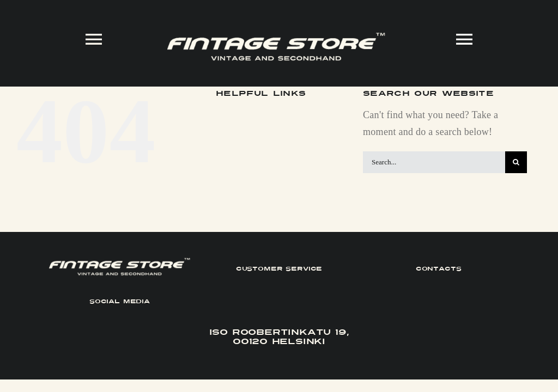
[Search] (516, 162)
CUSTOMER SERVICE (279, 269)
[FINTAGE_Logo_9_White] (276, 37)
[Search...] (434, 162)
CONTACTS (439, 269)
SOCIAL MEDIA (120, 301)
